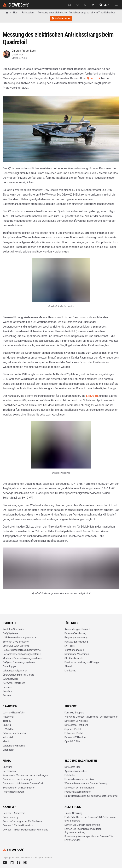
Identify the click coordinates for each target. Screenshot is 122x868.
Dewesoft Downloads (76, 721)
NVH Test (69, 646)
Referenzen (9, 771)
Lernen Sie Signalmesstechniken (82, 825)
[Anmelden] (93, 5)
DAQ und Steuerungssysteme (19, 662)
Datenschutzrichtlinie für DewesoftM (23, 783)
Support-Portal (73, 729)
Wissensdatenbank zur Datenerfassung (86, 783)
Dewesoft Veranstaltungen (79, 788)
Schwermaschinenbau (15, 733)
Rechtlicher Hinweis (13, 792)
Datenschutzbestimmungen (18, 779)
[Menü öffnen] (116, 5)
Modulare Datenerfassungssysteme (22, 658)
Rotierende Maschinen (77, 654)
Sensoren (8, 687)
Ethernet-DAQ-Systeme (16, 642)
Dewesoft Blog (72, 767)
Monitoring (70, 671)
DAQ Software (11, 679)
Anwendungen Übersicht (78, 629)
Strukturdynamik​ (74, 658)
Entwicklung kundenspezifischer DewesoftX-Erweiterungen (89, 838)
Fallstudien (28, 13)
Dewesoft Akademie (14, 813)
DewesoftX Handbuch (76, 737)
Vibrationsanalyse (74, 650)
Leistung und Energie (14, 746)
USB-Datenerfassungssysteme (20, 638)
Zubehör (7, 691)
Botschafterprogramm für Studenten (23, 821)
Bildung (7, 725)
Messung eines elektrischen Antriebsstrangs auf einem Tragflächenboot (77, 13)
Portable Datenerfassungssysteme (22, 654)
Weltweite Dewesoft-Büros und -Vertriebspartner (91, 717)
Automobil (8, 717)
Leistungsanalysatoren (15, 671)
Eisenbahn (8, 750)
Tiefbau (7, 721)
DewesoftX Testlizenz (77, 725)
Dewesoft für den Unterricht (18, 825)
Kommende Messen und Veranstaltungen (25, 775)
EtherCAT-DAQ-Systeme (16, 646)
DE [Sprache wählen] (105, 5)
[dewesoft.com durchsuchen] (85, 5)
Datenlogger (9, 666)
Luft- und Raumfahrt (14, 713)
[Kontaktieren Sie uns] (69, 5)
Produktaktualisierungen (78, 792)
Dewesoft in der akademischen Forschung (25, 830)
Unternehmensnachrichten (79, 779)
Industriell (8, 737)
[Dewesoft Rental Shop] (77, 5)
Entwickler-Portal (74, 733)
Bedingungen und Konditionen (19, 788)
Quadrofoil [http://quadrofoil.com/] (94, 78)
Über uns (8, 767)
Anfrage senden (61, 18)
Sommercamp (11, 817)
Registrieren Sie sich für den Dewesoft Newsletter (91, 796)
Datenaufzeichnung (75, 633)
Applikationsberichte (76, 771)
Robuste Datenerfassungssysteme (22, 650)
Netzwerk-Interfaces (14, 683)
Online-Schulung (73, 813)
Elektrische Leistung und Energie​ (82, 662)
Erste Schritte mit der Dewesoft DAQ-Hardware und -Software (90, 819)
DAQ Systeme (10, 633)
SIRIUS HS (92, 396)
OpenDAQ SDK (72, 741)
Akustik (69, 666)
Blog (15, 13)
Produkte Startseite (13, 629)
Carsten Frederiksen (24, 51)
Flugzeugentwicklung (76, 638)
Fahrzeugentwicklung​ (76, 642)
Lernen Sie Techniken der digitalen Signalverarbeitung (83, 831)
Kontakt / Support (74, 713)
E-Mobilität (9, 729)
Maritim (7, 741)
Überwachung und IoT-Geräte (19, 675)
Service (7, 695)
